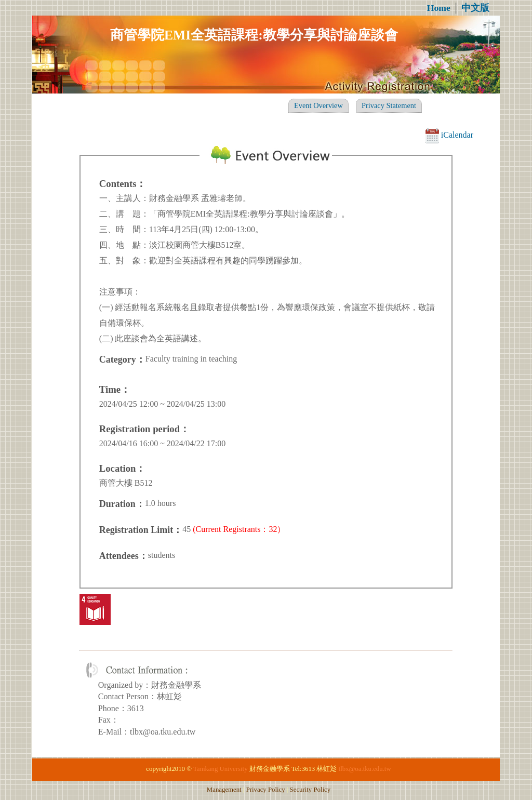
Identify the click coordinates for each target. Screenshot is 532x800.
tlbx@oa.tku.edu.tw (365, 769)
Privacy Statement (389, 105)
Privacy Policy (266, 790)
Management (224, 790)
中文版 (475, 8)
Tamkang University (221, 769)
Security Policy (310, 790)
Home (439, 8)
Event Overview (318, 105)
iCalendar (449, 135)
